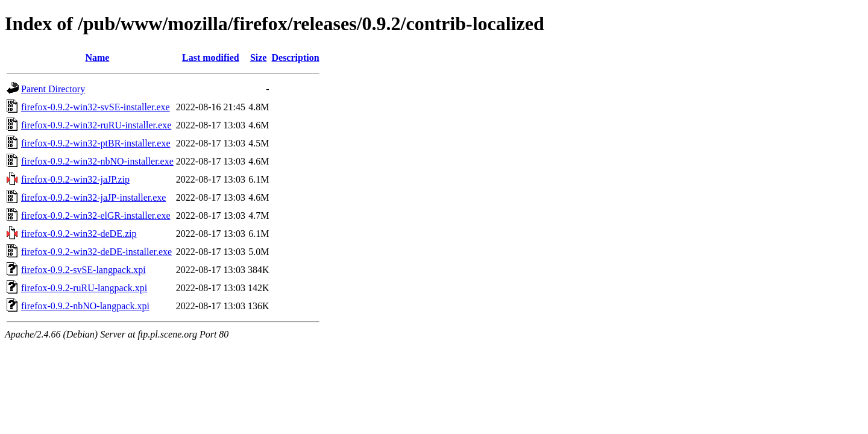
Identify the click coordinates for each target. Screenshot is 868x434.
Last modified (211, 58)
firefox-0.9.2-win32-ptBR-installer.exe (96, 143)
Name (97, 58)
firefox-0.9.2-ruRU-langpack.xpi (84, 288)
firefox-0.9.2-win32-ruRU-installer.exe (96, 125)
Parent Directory (53, 89)
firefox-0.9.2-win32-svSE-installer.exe (96, 107)
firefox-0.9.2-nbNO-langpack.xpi (85, 306)
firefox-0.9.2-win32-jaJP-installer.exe (93, 197)
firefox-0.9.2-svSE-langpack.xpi (83, 270)
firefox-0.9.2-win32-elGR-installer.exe (96, 215)
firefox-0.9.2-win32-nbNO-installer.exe (97, 161)
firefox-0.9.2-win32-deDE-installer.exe (96, 252)
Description (295, 58)
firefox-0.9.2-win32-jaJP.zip (75, 179)
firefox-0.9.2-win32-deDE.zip (79, 234)
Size (259, 58)
